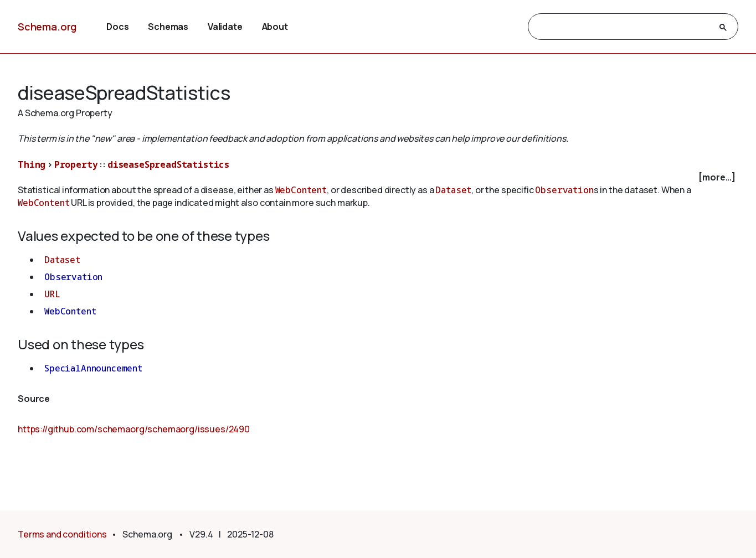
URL (52, 294)
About (275, 27)
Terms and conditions (62, 534)
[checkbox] (378, 177)
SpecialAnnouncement (93, 368)
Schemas (168, 27)
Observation (564, 190)
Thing (32, 164)
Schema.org (47, 27)
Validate (225, 27)
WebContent (301, 190)
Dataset (453, 190)
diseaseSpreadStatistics (168, 164)
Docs (117, 27)
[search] (623, 27)
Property (76, 164)
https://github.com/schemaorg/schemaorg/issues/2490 (134, 429)
